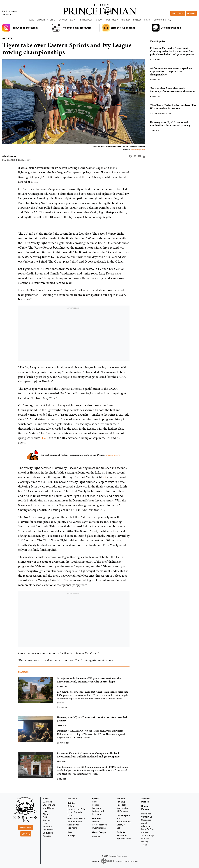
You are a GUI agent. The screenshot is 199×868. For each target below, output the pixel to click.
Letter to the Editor (77, 809)
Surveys (71, 835)
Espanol (145, 809)
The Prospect (123, 815)
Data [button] (73, 20)
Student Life (49, 805)
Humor (148, 20)
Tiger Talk (121, 805)
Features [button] (63, 20)
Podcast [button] (99, 20)
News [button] (31, 20)
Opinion (71, 803)
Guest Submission (76, 818)
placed (45, 438)
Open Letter (73, 824)
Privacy (145, 841)
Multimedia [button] (112, 20)
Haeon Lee (155, 79)
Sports (95, 798)
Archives (126, 20)
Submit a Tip (147, 835)
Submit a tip (8, 14)
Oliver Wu (154, 130)
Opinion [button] (41, 20)
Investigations (99, 828)
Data (70, 832)
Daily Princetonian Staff (161, 113)
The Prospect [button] (85, 20)
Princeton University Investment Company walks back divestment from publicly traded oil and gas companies (172, 51)
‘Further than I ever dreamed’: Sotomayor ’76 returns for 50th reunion (173, 90)
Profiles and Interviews (98, 812)
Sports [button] (51, 20)
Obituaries (48, 833)
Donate (191, 13)
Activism (47, 820)
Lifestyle (121, 824)
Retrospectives (99, 824)
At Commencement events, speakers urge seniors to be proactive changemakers (171, 71)
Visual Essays (99, 832)
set (104, 477)
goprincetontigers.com (138, 150)
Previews (96, 808)
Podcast (121, 798)
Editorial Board (75, 821)
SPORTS (7, 38)
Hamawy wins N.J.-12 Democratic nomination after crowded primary (170, 124)
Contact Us (147, 817)
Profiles (96, 821)
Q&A (45, 817)
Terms (144, 844)
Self (119, 828)
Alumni (46, 814)
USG (45, 823)
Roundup (121, 801)
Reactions (72, 828)
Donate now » (113, 455)
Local (45, 811)
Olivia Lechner (9, 156)
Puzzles (137, 20)
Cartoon (96, 836)
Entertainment (124, 821)
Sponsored (160, 20)
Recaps (96, 805)
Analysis (47, 836)
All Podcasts (123, 811)
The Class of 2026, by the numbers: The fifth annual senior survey (173, 107)
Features (96, 818)
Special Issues (124, 838)
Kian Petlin (155, 59)
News (46, 798)
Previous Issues (9, 11)
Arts (119, 818)
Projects (121, 832)
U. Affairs (47, 801)
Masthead (146, 813)
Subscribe (178, 13)
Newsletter (122, 835)
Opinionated (123, 808)
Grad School (49, 808)
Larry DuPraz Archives (148, 831)
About (144, 823)
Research (48, 826)
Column (71, 806)
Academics (48, 829)
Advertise (146, 826)
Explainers (72, 798)
